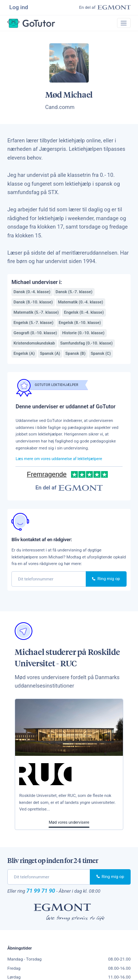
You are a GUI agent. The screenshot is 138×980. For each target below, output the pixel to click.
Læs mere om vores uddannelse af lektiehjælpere (62, 460)
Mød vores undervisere (69, 824)
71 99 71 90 (42, 893)
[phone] (49, 581)
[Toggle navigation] (123, 24)
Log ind (20, 8)
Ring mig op (106, 580)
